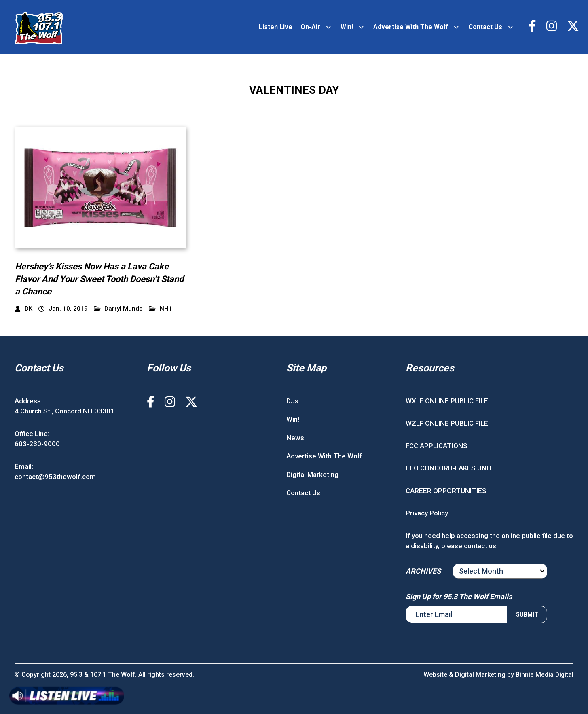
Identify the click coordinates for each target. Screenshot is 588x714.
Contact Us (485, 27)
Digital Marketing (312, 475)
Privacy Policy (427, 513)
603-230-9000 (37, 444)
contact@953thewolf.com (55, 477)
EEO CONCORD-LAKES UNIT (449, 468)
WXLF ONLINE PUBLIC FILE (447, 401)
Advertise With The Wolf (411, 27)
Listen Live (276, 27)
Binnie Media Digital (544, 675)
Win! (347, 27)
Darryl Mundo (118, 309)
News (295, 438)
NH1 (161, 309)
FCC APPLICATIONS (437, 446)
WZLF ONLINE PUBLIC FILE (447, 424)
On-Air (310, 27)
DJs (292, 401)
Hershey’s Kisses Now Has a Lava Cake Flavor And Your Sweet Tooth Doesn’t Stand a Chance (100, 279)
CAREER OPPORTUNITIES (446, 491)
